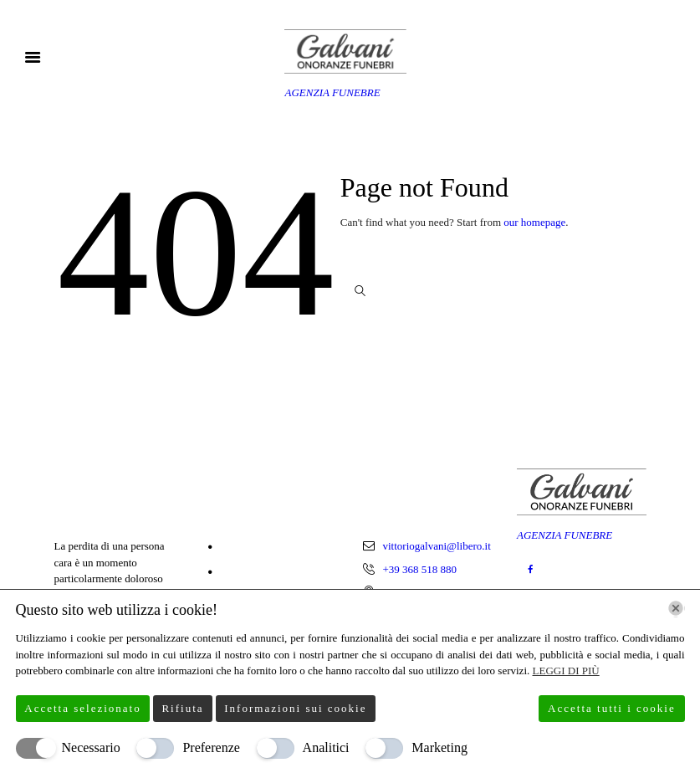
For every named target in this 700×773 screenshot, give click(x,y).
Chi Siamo (245, 573)
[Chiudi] (676, 608)
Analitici (326, 747)
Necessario (91, 747)
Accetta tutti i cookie (612, 708)
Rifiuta (182, 708)
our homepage (534, 222)
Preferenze (211, 747)
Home (236, 548)
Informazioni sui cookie (295, 708)
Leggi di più (566, 671)
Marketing (439, 747)
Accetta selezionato (82, 708)
